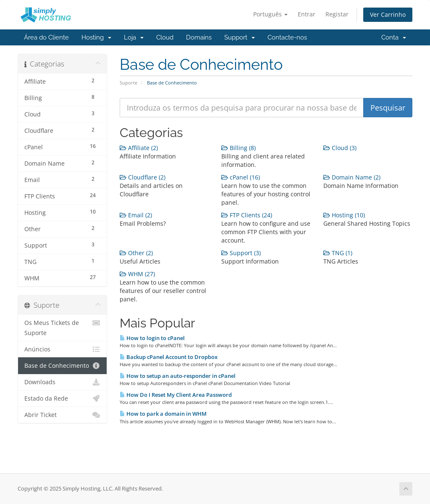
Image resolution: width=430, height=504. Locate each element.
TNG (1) (338, 253)
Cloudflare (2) (143, 177)
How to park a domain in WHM (163, 414)
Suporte (128, 83)
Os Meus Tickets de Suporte (62, 327)
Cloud (165, 37)
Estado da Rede (62, 398)
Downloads (62, 382)
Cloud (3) (340, 148)
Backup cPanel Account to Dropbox (169, 357)
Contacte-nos (287, 37)
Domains (199, 37)
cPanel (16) (241, 177)
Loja (134, 37)
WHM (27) (137, 274)
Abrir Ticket (62, 415)
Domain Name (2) (352, 177)
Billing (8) (239, 148)
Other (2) (136, 253)
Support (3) (241, 253)
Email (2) (136, 215)
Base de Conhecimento (62, 366)
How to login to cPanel (152, 338)
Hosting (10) (344, 215)
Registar (337, 14)
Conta (394, 37)
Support (240, 37)
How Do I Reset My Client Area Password (176, 395)
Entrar (307, 14)
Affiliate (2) (139, 148)
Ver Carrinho (388, 15)
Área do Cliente (46, 37)
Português (270, 14)
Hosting (96, 37)
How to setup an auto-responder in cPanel (178, 376)
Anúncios (62, 349)
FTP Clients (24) (247, 215)
